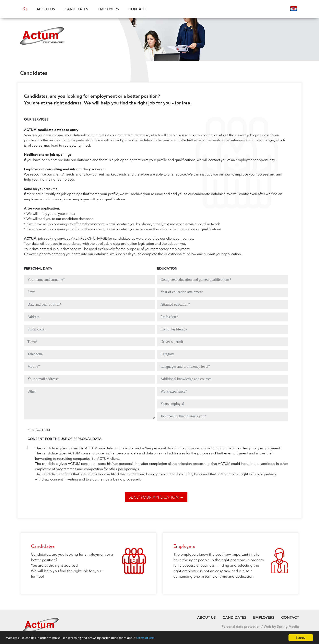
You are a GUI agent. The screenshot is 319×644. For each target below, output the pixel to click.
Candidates (76, 9)
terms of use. (145, 638)
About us (46, 9)
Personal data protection (241, 627)
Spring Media (288, 627)
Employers (108, 9)
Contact (137, 9)
